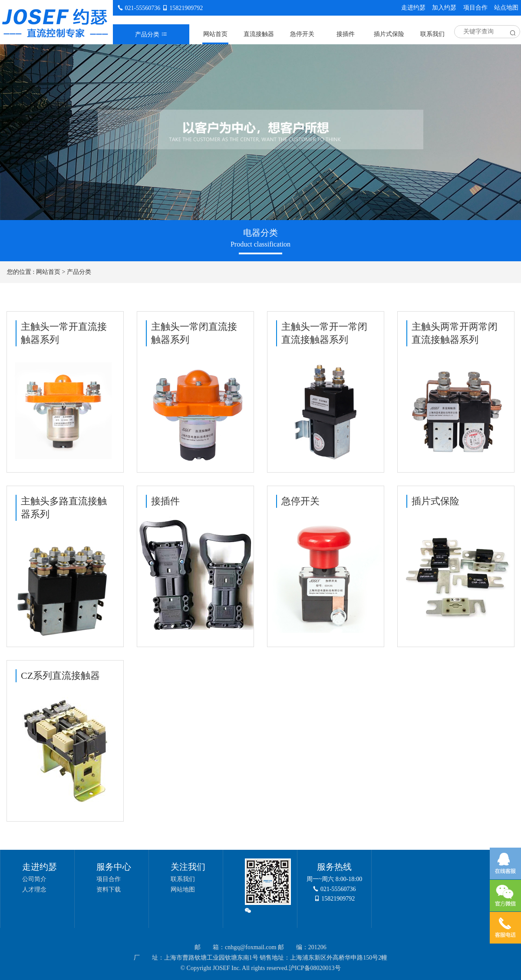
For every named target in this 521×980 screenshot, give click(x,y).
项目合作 (475, 8)
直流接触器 (259, 34)
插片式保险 (389, 34)
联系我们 (432, 34)
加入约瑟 (444, 8)
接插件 (346, 34)
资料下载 (109, 890)
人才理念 (34, 890)
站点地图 (506, 8)
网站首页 (215, 34)
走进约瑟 (413, 8)
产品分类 (79, 272)
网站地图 (183, 890)
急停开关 (302, 34)
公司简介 (34, 879)
